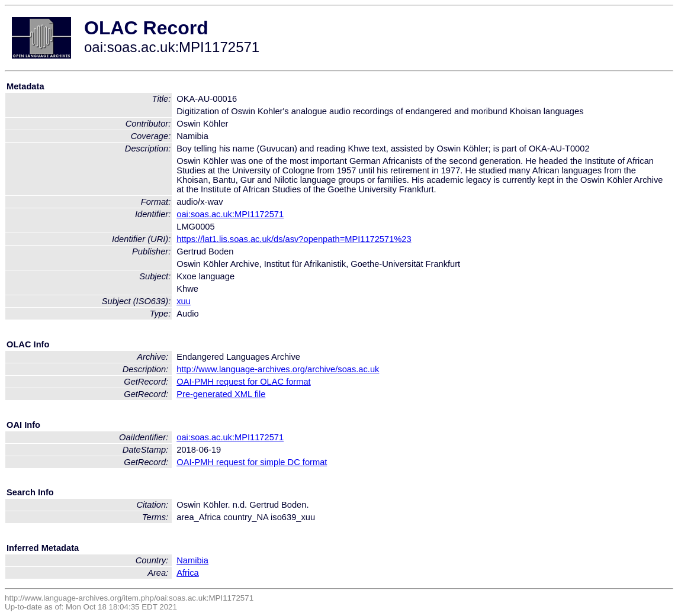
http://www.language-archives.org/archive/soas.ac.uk (278, 369)
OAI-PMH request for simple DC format (252, 462)
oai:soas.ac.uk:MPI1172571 (230, 214)
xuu (184, 301)
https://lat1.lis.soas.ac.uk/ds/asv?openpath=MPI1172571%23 (294, 239)
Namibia (192, 560)
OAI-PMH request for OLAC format (243, 382)
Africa (187, 573)
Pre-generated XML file (221, 394)
